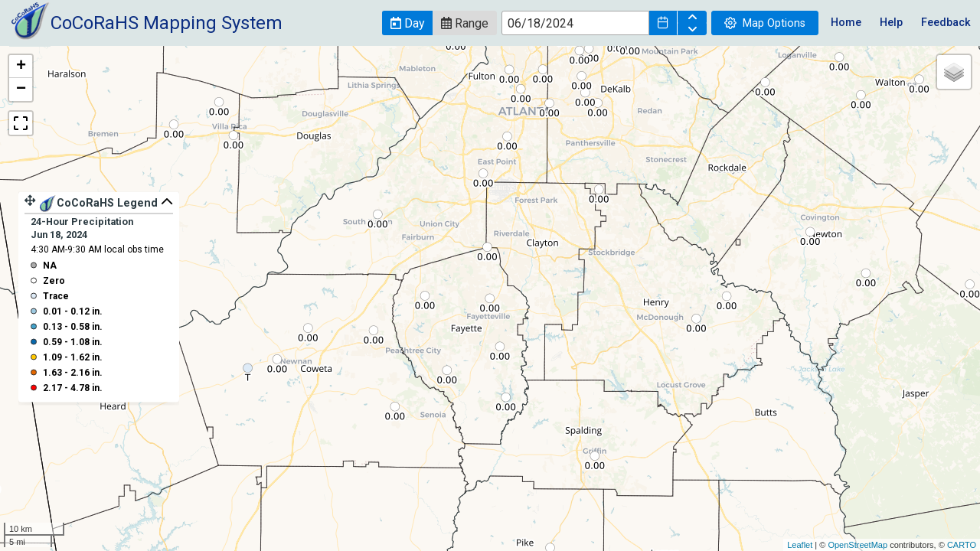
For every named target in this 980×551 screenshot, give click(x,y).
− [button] (21, 90)
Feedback (946, 23)
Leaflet (800, 545)
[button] (407, 23)
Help (891, 23)
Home (846, 23)
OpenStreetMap (857, 545)
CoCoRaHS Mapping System (167, 23)
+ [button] (21, 67)
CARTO (962, 545)
